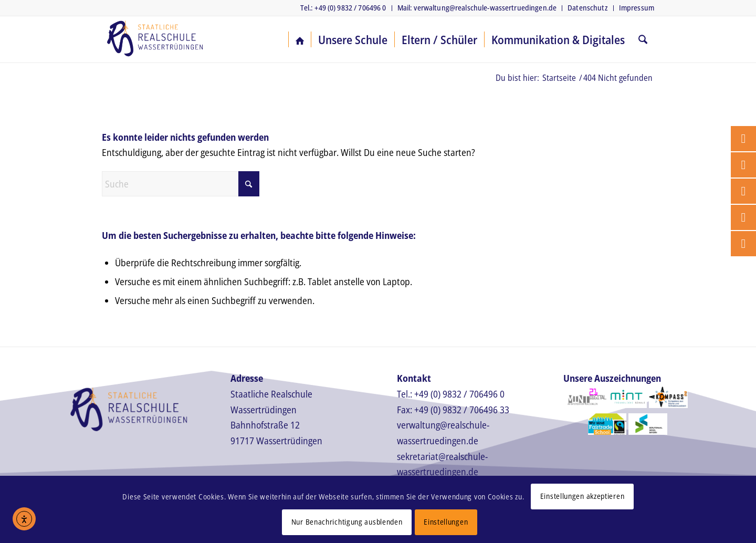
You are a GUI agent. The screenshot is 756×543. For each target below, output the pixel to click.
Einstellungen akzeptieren (582, 496)
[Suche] (643, 39)
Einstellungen (446, 522)
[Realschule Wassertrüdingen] (155, 39)
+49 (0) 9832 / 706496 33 (462, 410)
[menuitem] (344, 8)
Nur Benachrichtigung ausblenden (347, 522)
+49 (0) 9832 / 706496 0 (459, 394)
